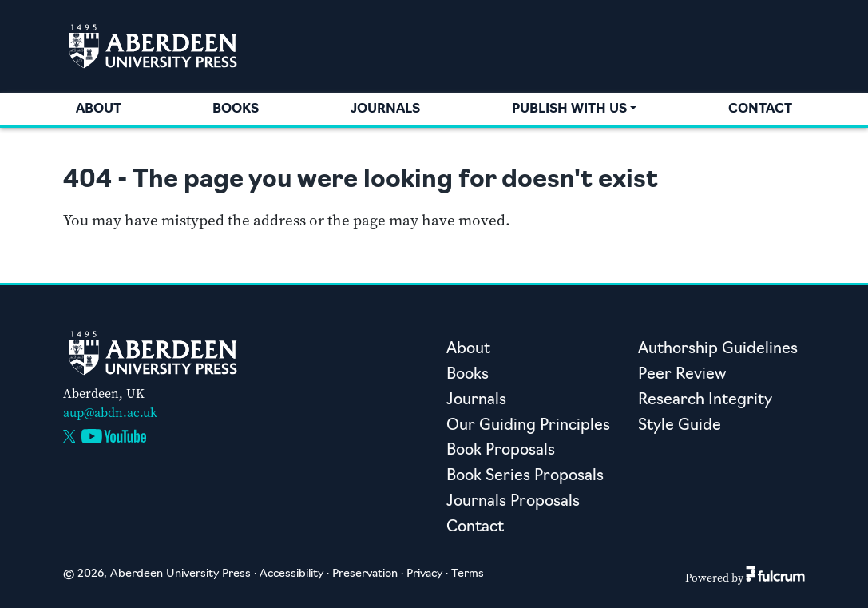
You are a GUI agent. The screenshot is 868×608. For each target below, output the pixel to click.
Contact (760, 109)
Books (236, 109)
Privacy (424, 574)
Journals (385, 109)
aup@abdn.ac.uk (110, 412)
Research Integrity (705, 401)
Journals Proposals (513, 502)
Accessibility (291, 574)
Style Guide (680, 426)
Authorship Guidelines (718, 350)
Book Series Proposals (525, 477)
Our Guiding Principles (528, 426)
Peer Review (682, 375)
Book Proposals (501, 451)
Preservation (365, 574)
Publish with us (569, 109)
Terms (468, 574)
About (99, 109)
